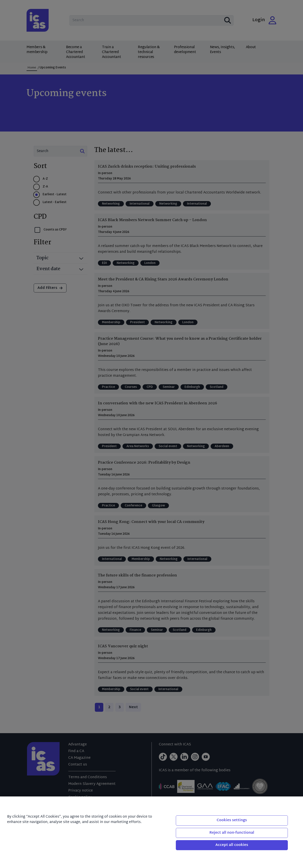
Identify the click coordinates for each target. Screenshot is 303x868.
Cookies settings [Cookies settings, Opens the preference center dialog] (232, 820)
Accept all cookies (232, 845)
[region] (151, 832)
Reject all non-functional (232, 833)
